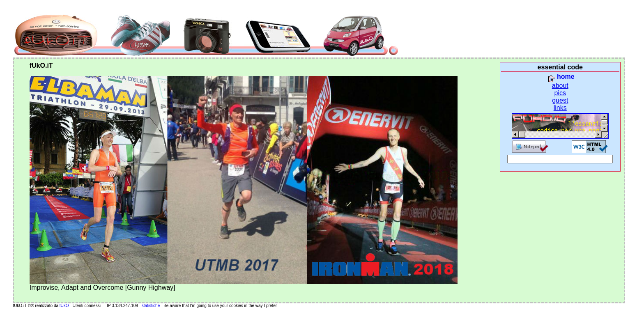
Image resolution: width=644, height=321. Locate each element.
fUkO (64, 306)
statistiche (151, 306)
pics (560, 93)
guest (560, 100)
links (560, 108)
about (560, 86)
